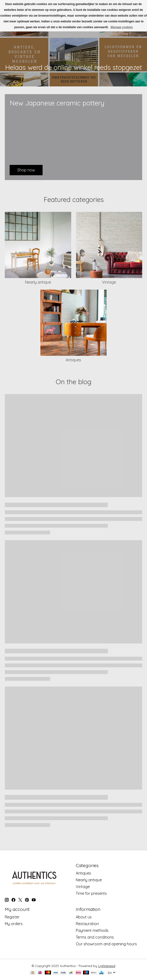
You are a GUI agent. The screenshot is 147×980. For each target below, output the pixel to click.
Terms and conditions (95, 937)
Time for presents (91, 893)
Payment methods (92, 930)
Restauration (87, 924)
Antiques (73, 360)
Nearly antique (38, 282)
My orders (14, 924)
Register (12, 917)
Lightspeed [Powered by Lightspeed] (107, 966)
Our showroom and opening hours (106, 944)
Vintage (109, 282)
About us (84, 917)
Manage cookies (122, 27)
